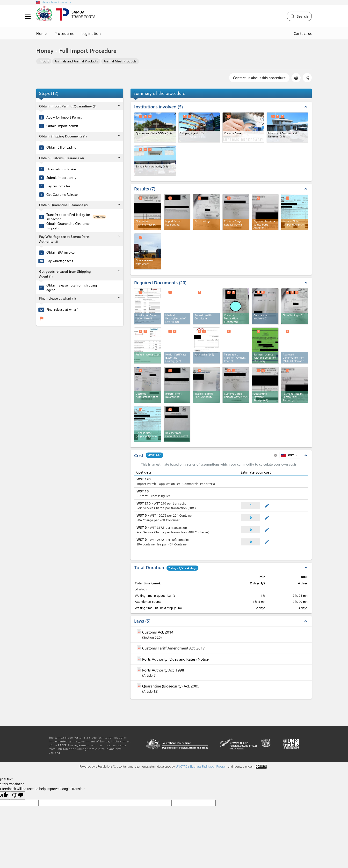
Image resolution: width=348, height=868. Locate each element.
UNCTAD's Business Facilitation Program (202, 766)
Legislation (91, 33)
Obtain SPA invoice (60, 252)
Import (44, 61)
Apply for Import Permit (64, 117)
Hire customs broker (61, 169)
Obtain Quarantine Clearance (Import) (68, 226)
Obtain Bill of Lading (61, 147)
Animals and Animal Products (76, 61)
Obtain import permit (62, 126)
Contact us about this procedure (259, 78)
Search (299, 16)
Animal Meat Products (120, 61)
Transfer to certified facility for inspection (68, 217)
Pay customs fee (58, 186)
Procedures (64, 33)
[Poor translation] (18, 796)
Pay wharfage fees (60, 261)
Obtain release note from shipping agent (72, 288)
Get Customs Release (62, 195)
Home (42, 33)
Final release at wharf (62, 309)
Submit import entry (61, 178)
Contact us (303, 33)
